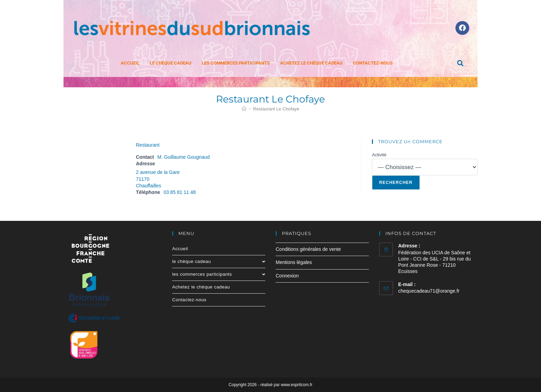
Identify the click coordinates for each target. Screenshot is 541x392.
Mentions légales (294, 262)
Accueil (130, 63)
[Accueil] (244, 109)
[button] (460, 63)
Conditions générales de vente (308, 249)
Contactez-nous (373, 63)
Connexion (287, 276)
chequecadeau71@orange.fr (429, 291)
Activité (379, 155)
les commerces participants (236, 63)
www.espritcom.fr (297, 385)
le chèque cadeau (171, 63)
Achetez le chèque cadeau (311, 63)
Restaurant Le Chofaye (276, 109)
